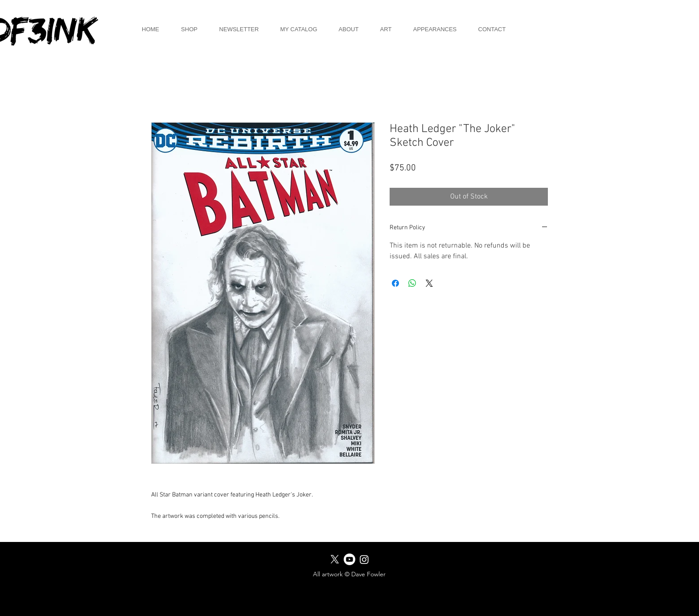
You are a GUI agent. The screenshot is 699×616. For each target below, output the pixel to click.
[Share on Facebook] (395, 283)
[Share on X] (429, 283)
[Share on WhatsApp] (412, 283)
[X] (335, 559)
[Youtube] (349, 559)
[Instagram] (364, 559)
